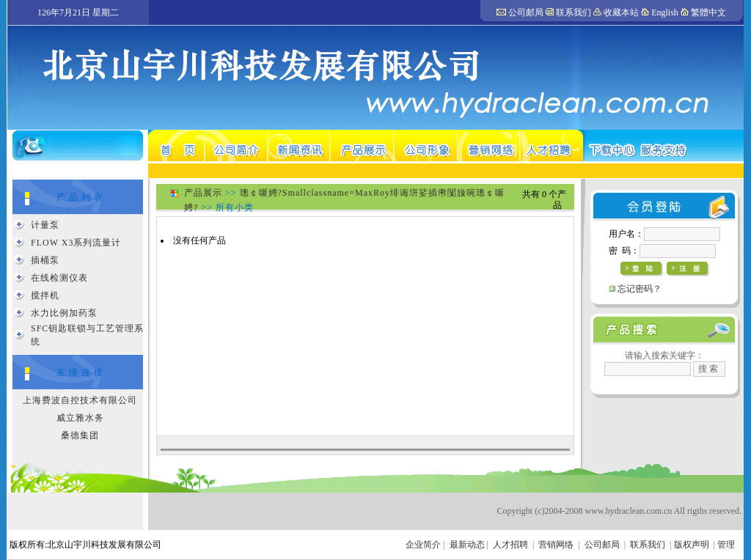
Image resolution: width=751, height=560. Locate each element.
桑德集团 (80, 435)
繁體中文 (708, 12)
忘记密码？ (640, 289)
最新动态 (467, 545)
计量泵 (45, 225)
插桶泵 (45, 260)
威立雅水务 (80, 418)
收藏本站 (621, 12)
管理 (726, 545)
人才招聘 (510, 545)
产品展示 (203, 193)
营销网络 (556, 545)
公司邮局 (526, 12)
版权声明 (692, 545)
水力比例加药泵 (64, 313)
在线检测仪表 (59, 278)
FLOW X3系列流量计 (76, 243)
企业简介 (423, 545)
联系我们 (574, 12)
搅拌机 (45, 295)
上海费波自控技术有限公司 (80, 400)
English (665, 12)
